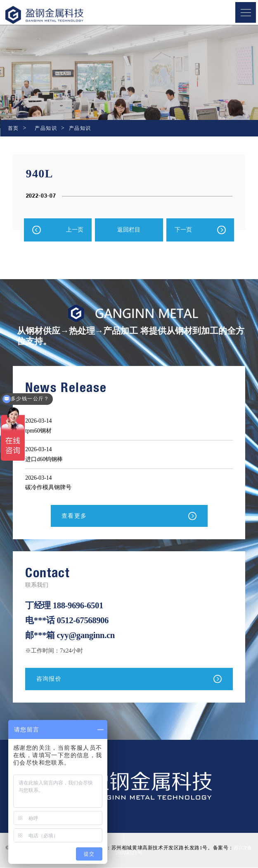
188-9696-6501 (78, 605)
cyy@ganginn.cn (86, 635)
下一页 (183, 230)
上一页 (75, 230)
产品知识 (46, 128)
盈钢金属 (58, 15)
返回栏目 (129, 230)
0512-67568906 (83, 620)
